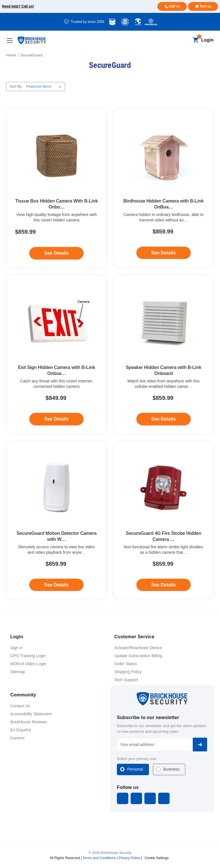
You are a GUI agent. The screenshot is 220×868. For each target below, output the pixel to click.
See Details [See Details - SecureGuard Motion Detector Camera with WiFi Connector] (57, 585)
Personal (135, 769)
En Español (21, 730)
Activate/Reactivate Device (138, 648)
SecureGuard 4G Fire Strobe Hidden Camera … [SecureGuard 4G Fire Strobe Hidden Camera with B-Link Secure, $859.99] (163, 536)
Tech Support (126, 680)
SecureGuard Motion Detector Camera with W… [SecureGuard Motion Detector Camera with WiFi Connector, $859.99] (57, 536)
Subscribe (200, 745)
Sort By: (16, 86)
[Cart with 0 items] (196, 40)
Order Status (126, 664)
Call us (175, 6)
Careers (17, 738)
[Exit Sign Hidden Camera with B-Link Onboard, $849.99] (57, 322)
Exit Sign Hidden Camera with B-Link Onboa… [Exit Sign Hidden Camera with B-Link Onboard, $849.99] (56, 370)
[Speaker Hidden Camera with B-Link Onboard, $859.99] (164, 322)
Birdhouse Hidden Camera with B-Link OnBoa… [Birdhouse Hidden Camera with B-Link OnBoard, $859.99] (164, 204)
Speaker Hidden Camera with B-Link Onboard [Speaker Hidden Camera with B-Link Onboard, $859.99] (164, 370)
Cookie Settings (157, 858)
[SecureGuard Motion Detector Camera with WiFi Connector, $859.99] (57, 488)
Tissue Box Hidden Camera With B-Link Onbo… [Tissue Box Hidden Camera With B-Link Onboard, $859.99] (57, 204)
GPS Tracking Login (28, 656)
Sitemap (18, 672)
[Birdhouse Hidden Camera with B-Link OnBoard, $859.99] (164, 156)
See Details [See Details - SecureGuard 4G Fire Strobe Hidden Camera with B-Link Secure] (163, 585)
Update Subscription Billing (138, 656)
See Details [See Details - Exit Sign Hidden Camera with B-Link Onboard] (57, 419)
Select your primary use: (137, 759)
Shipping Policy (128, 672)
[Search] (186, 40)
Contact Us (20, 706)
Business (171, 769)
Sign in (16, 648)
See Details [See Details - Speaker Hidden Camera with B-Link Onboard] (163, 419)
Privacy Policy (129, 858)
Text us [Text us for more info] (205, 6)
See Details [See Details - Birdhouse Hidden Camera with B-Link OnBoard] (163, 253)
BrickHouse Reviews (29, 722)
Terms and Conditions (99, 858)
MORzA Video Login (28, 664)
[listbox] (45, 87)
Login (207, 40)
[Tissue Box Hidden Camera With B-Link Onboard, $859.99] (57, 156)
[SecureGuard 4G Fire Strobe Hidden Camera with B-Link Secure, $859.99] (164, 488)
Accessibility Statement (31, 714)
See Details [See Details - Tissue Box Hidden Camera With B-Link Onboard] (57, 253)
